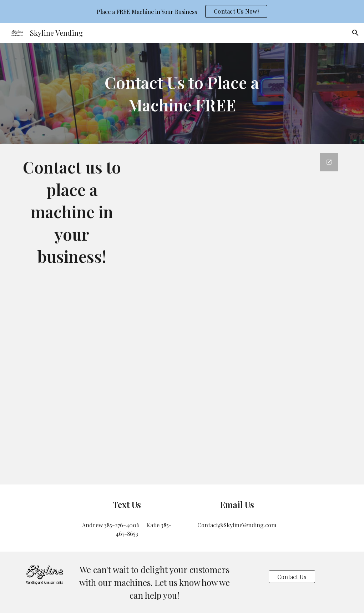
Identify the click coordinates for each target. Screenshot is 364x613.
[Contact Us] (292, 577)
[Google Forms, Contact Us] (237, 314)
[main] (182, 93)
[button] (355, 33)
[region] (182, 11)
